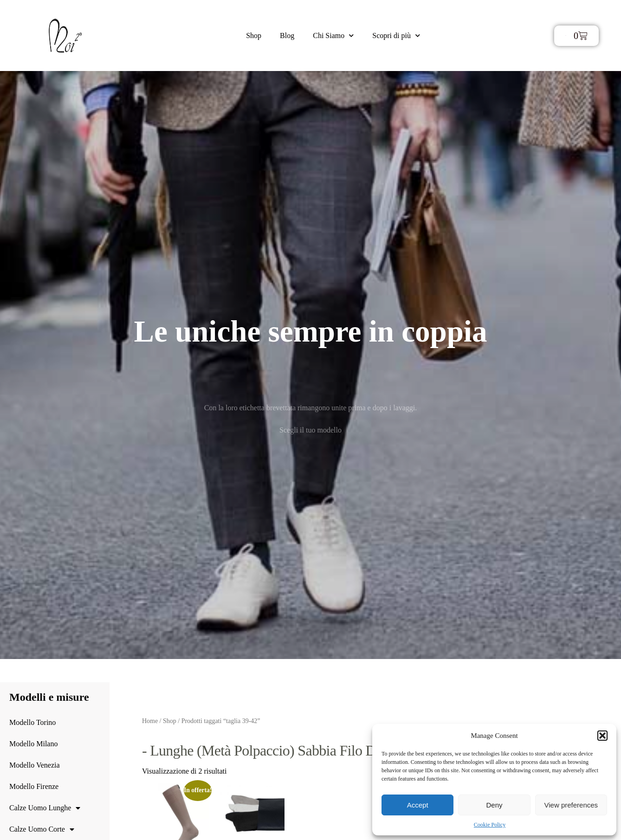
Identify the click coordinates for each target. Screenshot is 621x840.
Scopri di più (396, 36)
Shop (254, 36)
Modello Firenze (34, 786)
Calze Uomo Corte (42, 829)
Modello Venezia (35, 765)
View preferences (571, 805)
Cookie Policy (490, 825)
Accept (418, 805)
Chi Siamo (333, 36)
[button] (602, 736)
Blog (287, 36)
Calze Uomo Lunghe (45, 808)
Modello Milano (33, 744)
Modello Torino (32, 722)
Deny (494, 805)
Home (150, 721)
